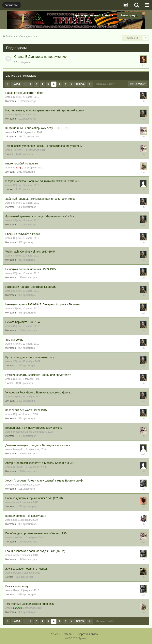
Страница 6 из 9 (106, 84)
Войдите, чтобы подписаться (21, 36)
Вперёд (80, 84)
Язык (56, 634)
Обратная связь (88, 634)
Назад (16, 84)
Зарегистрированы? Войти (93, 15)
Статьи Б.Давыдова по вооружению (40, 57)
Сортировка (138, 84)
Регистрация (129, 15)
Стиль (69, 634)
